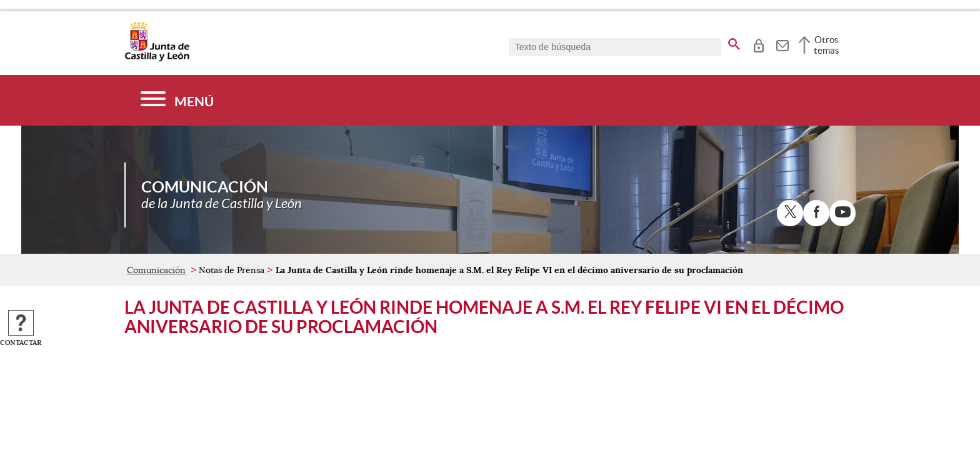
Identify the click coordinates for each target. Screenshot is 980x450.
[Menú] (177, 100)
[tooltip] (758, 44)
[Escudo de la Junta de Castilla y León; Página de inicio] (157, 59)
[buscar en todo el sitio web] (734, 42)
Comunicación (156, 270)
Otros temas (827, 45)
